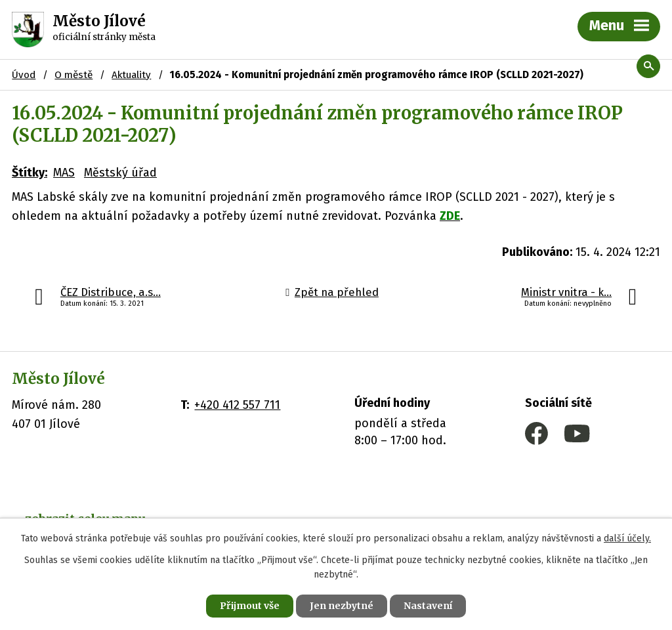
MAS (64, 173)
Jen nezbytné (342, 606)
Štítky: (30, 173)
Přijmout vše (250, 606)
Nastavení (428, 606)
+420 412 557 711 (237, 405)
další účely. (627, 538)
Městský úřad (120, 173)
